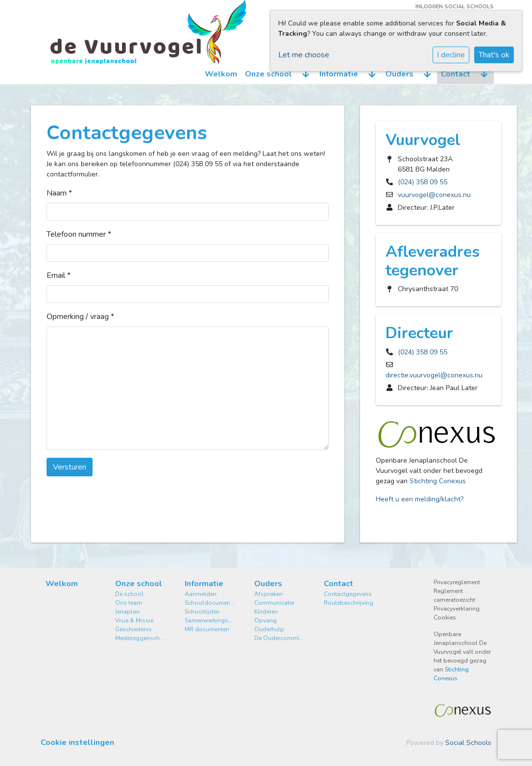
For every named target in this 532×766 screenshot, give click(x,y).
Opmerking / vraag (80, 317)
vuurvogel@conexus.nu (434, 195)
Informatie (339, 74)
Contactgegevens (348, 594)
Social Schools (468, 743)
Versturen (70, 467)
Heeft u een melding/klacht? (420, 499)
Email (59, 275)
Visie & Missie (134, 620)
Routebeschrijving (349, 603)
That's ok (494, 55)
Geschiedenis (133, 629)
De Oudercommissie (279, 638)
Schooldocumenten (210, 603)
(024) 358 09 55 (423, 182)
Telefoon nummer (79, 234)
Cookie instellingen (77, 742)
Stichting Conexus (438, 481)
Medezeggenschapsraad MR (140, 638)
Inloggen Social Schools (455, 7)
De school (129, 594)
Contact (456, 74)
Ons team (129, 603)
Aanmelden (201, 594)
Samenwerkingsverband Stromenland (210, 620)
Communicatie (274, 603)
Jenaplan (127, 612)
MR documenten (207, 629)
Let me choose (304, 55)
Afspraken (268, 594)
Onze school (268, 74)
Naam (59, 193)
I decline (451, 55)
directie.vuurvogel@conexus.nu (434, 375)
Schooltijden (202, 612)
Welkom (221, 74)
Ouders (399, 74)
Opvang (266, 620)
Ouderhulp (269, 629)
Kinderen (266, 612)
